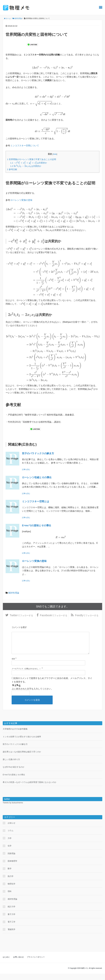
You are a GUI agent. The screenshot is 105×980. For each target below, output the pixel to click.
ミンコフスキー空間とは (36, 501)
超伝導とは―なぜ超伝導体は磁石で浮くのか (22, 758)
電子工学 (11, 928)
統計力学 (11, 913)
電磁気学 (11, 936)
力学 (10, 845)
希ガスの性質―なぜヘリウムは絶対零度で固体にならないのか (30, 789)
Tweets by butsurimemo (13, 809)
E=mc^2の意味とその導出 (37, 525)
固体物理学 (12, 867)
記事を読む (26, 469)
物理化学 (11, 890)
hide (55, 154)
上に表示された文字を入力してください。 (32, 695)
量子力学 (11, 921)
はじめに (6, 963)
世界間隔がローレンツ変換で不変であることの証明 (32, 159)
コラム (11, 837)
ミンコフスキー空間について (25, 146)
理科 (10, 898)
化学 (10, 852)
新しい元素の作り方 (11, 766)
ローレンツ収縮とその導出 (37, 477)
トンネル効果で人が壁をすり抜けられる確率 (22, 743)
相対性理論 (14, 593)
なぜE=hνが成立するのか (14, 773)
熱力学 (11, 883)
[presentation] (52, 67)
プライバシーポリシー (36, 963)
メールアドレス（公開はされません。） (26, 675)
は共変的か (29, 163)
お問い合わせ (18, 963)
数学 (10, 875)
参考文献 (12, 169)
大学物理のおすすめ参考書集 (15, 735)
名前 (13, 665)
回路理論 (11, 860)
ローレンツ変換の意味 (21, 200)
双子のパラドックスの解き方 (38, 453)
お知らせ (11, 829)
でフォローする (21, 616)
